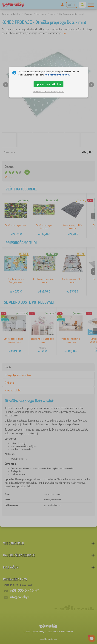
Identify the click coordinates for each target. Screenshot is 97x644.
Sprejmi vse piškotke (49, 84)
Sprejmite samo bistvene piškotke (49, 91)
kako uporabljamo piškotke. (57, 75)
